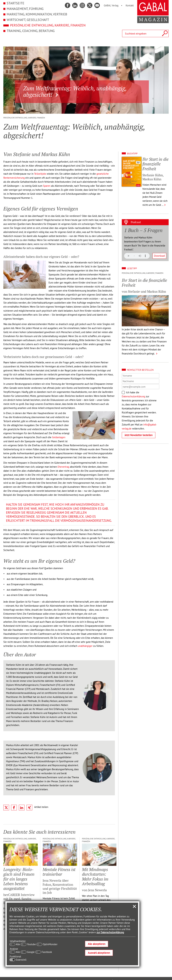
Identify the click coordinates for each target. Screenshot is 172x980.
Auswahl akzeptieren (99, 953)
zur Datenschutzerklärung (110, 932)
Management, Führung (25, 9)
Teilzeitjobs (40, 174)
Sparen (47, 186)
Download (159, 256)
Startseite (16, 3)
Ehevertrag (63, 467)
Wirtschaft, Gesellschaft (28, 20)
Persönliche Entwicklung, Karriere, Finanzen (48, 25)
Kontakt (130, 5)
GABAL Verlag (111, 5)
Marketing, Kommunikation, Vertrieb (37, 14)
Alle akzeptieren (97, 944)
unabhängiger (85, 646)
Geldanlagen (59, 437)
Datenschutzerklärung (133, 396)
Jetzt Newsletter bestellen (139, 435)
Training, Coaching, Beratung (31, 31)
